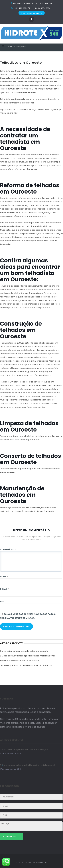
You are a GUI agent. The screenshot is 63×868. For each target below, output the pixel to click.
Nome (4, 577)
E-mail (5, 589)
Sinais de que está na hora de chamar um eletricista (26, 665)
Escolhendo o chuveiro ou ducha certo (19, 661)
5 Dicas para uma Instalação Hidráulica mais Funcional (27, 656)
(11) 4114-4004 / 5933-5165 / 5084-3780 (33, 8)
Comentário (8, 549)
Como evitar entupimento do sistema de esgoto (24, 651)
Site (2, 601)
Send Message (11, 837)
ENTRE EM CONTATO (31, 13)
